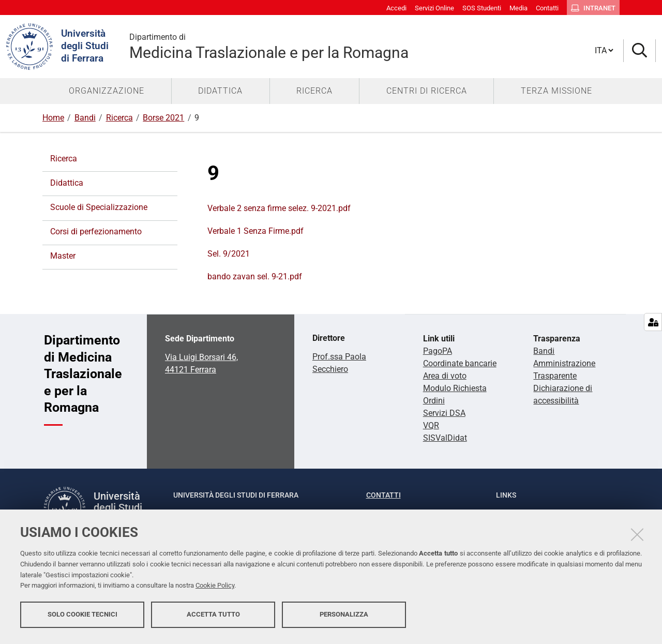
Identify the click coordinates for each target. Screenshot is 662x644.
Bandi (85, 118)
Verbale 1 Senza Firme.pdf (255, 231)
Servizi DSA (444, 413)
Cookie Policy (215, 588)
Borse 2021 (163, 118)
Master (63, 256)
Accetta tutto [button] (213, 617)
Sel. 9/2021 (229, 254)
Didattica (67, 183)
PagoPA (438, 351)
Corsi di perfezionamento (96, 231)
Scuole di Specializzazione (99, 207)
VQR (431, 425)
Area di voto (445, 376)
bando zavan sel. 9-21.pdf (255, 276)
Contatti (383, 495)
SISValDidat (445, 438)
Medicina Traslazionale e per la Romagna (361, 46)
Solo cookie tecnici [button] (82, 617)
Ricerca (119, 118)
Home (53, 118)
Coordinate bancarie (460, 363)
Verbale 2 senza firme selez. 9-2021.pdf (279, 208)
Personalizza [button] (344, 617)
